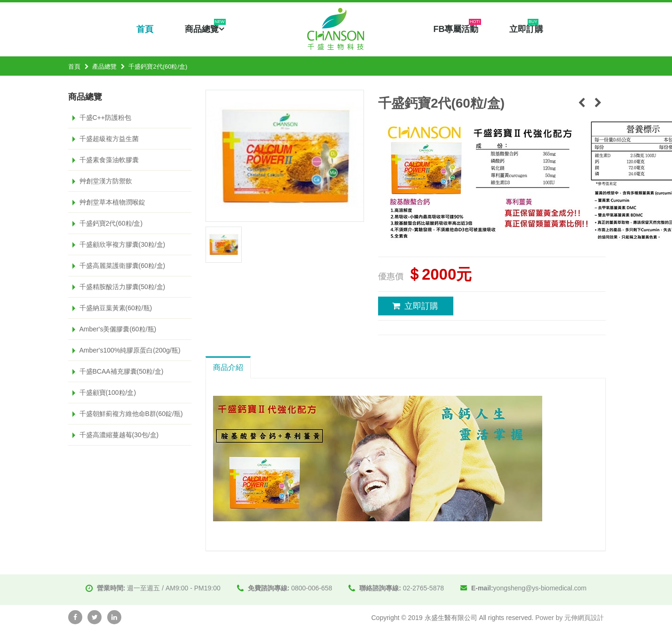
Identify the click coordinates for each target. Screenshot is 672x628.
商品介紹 (228, 367)
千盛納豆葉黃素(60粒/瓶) (116, 308)
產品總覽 (104, 67)
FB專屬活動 (457, 28)
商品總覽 (205, 28)
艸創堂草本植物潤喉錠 (112, 202)
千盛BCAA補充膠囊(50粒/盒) (122, 371)
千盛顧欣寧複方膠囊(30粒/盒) (123, 244)
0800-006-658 (312, 588)
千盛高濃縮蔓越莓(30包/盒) (119, 435)
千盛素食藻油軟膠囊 (109, 160)
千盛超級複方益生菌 (109, 139)
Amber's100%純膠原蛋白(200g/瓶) (130, 350)
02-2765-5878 (423, 588)
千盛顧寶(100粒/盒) (108, 392)
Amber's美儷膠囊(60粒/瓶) (118, 329)
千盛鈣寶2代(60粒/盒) (111, 223)
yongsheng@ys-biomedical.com (540, 588)
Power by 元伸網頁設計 (569, 618)
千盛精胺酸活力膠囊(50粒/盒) (123, 287)
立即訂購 (526, 28)
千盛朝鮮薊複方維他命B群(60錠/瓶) (131, 414)
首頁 (145, 29)
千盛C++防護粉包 (105, 118)
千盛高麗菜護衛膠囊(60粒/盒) (123, 266)
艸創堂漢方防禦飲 (106, 181)
